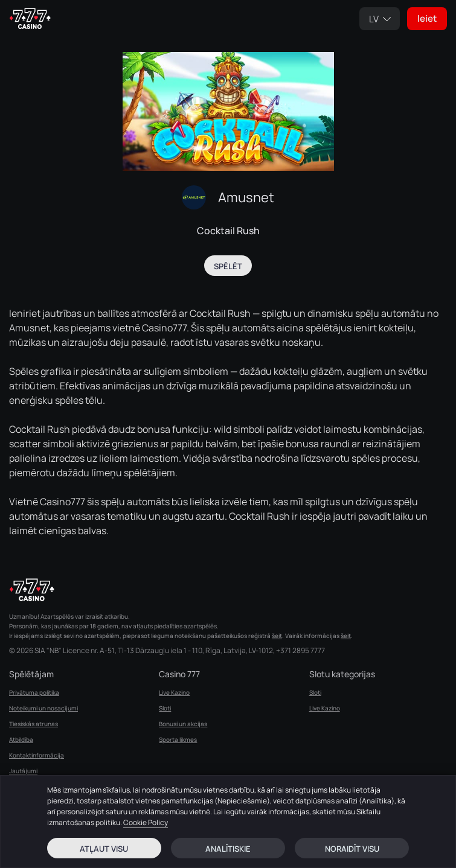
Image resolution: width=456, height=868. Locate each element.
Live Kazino (174, 692)
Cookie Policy (146, 822)
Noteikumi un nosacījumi (43, 708)
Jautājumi (23, 771)
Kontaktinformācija (37, 755)
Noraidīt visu (352, 849)
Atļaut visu (104, 849)
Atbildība (21, 739)
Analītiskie (228, 849)
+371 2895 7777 (300, 651)
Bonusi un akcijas (183, 724)
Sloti (165, 708)
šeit (277, 636)
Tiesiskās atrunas (34, 724)
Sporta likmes (178, 739)
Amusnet (246, 197)
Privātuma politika (34, 692)
